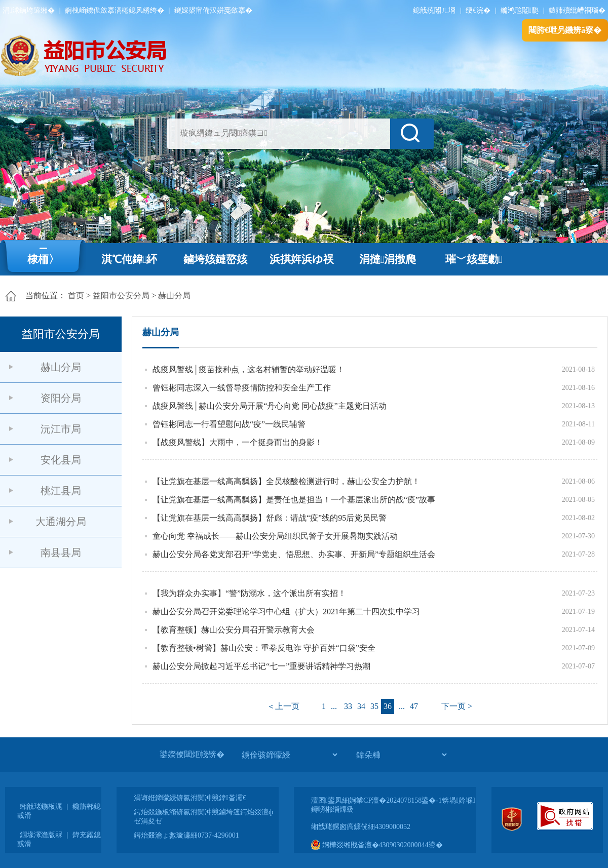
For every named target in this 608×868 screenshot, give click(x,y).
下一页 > (457, 706)
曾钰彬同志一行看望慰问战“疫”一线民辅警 (229, 424)
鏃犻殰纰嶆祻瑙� (577, 10)
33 (348, 706)
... (334, 706)
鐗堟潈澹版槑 (41, 835)
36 (388, 706)
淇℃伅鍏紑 (129, 259)
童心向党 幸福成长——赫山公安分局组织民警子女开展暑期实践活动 (275, 536)
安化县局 (61, 460)
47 (414, 706)
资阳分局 (61, 398)
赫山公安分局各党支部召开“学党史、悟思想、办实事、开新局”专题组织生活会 (294, 554)
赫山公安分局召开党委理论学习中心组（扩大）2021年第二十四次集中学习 (286, 611)
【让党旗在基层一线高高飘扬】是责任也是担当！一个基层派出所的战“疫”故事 (294, 500)
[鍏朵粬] (401, 755)
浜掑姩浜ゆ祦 (302, 259)
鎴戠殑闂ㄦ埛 (434, 10)
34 (361, 706)
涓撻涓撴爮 (388, 259)
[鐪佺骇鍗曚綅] (289, 755)
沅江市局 (61, 429)
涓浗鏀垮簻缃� (29, 10)
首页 (76, 295)
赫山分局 (174, 295)
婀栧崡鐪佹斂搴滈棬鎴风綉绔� (115, 10)
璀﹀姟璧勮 (474, 259)
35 (374, 706)
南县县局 (61, 553)
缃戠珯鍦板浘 (41, 806)
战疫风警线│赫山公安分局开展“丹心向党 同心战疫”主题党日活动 (270, 406)
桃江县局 (61, 491)
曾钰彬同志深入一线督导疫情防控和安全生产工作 (242, 388)
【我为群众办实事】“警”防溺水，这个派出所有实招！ (249, 593)
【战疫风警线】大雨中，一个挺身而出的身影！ (238, 442)
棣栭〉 (43, 259)
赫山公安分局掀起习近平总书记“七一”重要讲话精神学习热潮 (261, 666)
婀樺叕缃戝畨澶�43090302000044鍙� (377, 845)
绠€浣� (478, 10)
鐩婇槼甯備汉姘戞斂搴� (213, 10)
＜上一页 (283, 706)
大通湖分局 (61, 522)
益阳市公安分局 (121, 295)
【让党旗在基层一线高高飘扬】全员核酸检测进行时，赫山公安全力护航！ (286, 481)
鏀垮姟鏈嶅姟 (215, 259)
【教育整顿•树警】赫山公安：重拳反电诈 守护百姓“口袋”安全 (264, 648)
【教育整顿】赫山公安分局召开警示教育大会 (234, 630)
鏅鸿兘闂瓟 (520, 10)
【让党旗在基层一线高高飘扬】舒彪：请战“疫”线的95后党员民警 (270, 518)
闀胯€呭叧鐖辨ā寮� (565, 30)
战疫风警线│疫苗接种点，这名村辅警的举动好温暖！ (249, 369)
